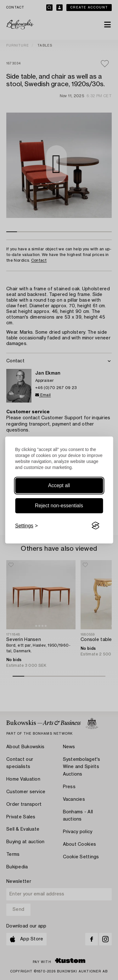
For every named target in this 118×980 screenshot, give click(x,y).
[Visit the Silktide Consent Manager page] (95, 526)
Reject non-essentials (59, 506)
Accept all (59, 485)
